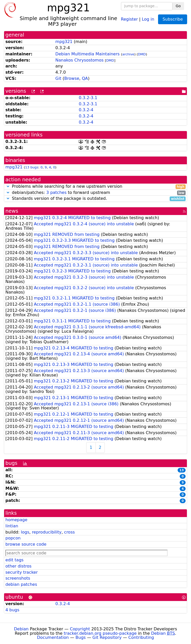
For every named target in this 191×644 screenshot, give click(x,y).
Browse (72, 78)
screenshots (18, 578)
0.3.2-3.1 (88, 98)
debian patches (21, 584)
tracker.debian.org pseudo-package (100, 633)
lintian (12, 526)
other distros (18, 566)
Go (178, 6)
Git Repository (107, 637)
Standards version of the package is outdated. (95, 199)
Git (58, 78)
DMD (142, 54)
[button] (8, 186)
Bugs (81, 637)
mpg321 (64, 42)
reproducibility (47, 532)
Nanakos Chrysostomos (79, 60)
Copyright (80, 629)
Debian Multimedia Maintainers (87, 54)
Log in (148, 19)
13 (182, 470)
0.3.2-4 (86, 110)
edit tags (14, 560)
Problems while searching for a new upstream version (95, 187)
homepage (16, 520)
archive (128, 54)
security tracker (22, 572)
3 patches (57, 192)
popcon (13, 538)
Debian (21, 629)
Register (129, 19)
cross (69, 532)
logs (25, 532)
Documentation (53, 637)
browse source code (26, 544)
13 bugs (32, 167)
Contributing (141, 637)
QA (85, 78)
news (12, 211)
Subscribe (173, 19)
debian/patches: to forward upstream (95, 193)
